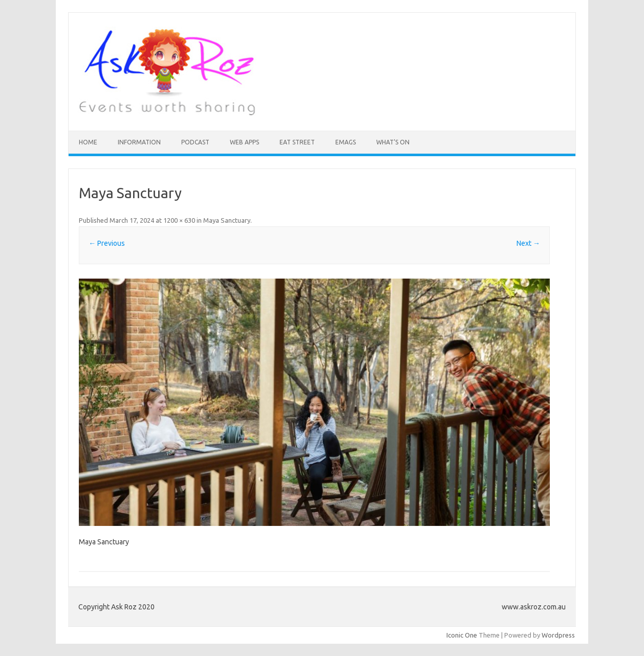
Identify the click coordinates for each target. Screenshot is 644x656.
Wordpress (558, 635)
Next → (528, 243)
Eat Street (297, 142)
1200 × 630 (179, 220)
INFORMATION (139, 142)
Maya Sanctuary (227, 220)
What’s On (393, 142)
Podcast (195, 142)
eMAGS (346, 142)
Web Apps (244, 142)
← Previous (107, 243)
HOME (88, 142)
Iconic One (462, 635)
